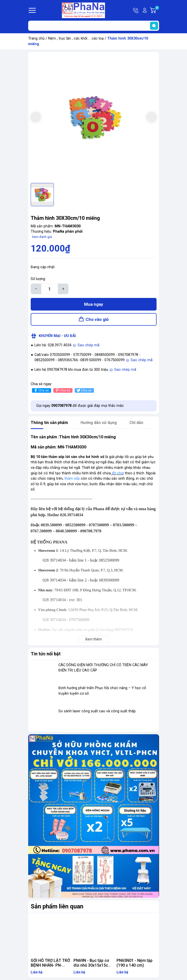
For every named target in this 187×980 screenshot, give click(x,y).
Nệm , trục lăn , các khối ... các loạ (76, 38)
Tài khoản (145, 10)
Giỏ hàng (157, 10)
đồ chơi (118, 473)
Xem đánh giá (42, 237)
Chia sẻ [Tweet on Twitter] (84, 390)
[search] (154, 26)
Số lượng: (38, 279)
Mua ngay (94, 304)
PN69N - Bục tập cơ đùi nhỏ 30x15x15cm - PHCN (92, 965)
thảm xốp (72, 479)
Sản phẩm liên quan (57, 906)
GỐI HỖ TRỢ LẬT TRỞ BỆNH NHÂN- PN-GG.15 (50, 965)
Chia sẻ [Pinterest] (62, 390)
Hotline (136, 10)
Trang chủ (36, 38)
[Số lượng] (50, 289)
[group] (94, 117)
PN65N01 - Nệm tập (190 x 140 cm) (135, 963)
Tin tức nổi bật (46, 654)
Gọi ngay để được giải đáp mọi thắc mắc (80, 406)
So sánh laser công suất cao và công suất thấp (97, 711)
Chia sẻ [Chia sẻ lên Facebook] (41, 390)
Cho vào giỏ (97, 319)
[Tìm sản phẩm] (94, 26)
